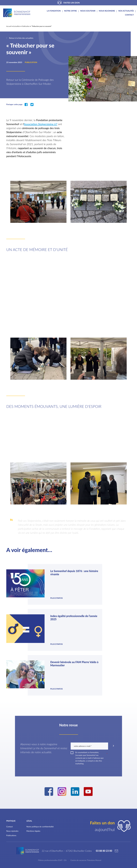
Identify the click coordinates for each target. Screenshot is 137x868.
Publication (26, 26)
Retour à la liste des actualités (21, 38)
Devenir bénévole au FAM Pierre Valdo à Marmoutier (48, 614)
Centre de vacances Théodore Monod (86, 807)
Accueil (9, 26)
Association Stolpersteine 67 (41, 124)
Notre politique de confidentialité (40, 771)
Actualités (17, 26)
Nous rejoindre (107, 11)
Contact (129, 15)
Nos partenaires (15, 844)
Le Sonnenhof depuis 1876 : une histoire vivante (48, 574)
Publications (11, 780)
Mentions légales (33, 776)
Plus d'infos (42, 593)
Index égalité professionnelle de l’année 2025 (111, 574)
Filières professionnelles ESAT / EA (52, 807)
